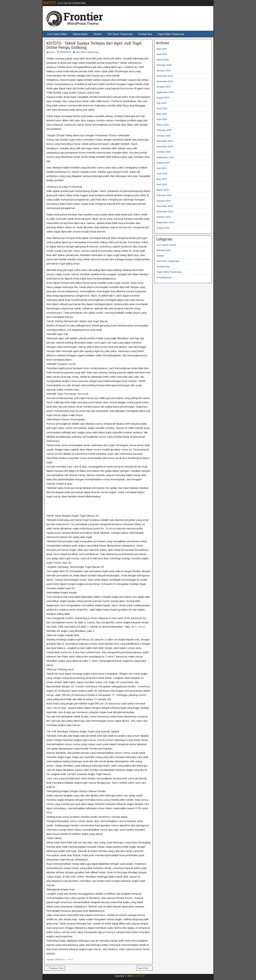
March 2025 (163, 125)
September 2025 (165, 92)
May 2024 (162, 179)
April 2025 (162, 119)
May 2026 (162, 49)
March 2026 (163, 60)
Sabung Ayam (80, 34)
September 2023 (165, 222)
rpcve (52, 52)
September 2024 (165, 157)
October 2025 (164, 87)
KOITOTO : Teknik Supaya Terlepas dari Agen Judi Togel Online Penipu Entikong (94, 45)
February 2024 (164, 195)
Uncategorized (164, 277)
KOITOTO (50, 3)
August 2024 (163, 163)
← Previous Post (55, 968)
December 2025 (165, 76)
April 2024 (162, 184)
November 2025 (165, 81)
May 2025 (162, 114)
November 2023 (165, 212)
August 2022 (163, 228)
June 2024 (162, 174)
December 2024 (165, 141)
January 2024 (164, 201)
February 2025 (164, 130)
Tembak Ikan (145, 34)
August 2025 (163, 98)
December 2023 (165, 206)
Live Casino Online (57, 34)
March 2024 (163, 190)
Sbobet (98, 34)
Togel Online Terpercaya (171, 34)
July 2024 (162, 168)
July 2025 (162, 103)
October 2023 (164, 217)
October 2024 (164, 152)
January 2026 (164, 71)
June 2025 (162, 108)
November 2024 (165, 146)
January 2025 (164, 136)
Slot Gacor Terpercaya (120, 34)
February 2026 (164, 65)
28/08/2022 (65, 52)
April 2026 (162, 54)
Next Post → (144, 968)
